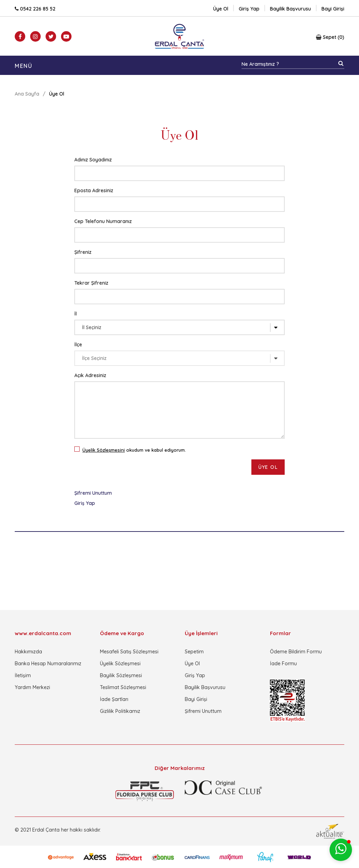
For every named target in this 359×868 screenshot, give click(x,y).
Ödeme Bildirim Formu (296, 652)
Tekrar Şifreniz (91, 283)
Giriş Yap (85, 503)
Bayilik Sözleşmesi (121, 675)
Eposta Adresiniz (94, 190)
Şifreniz (83, 252)
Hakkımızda (28, 652)
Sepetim (194, 652)
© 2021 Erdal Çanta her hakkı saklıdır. (58, 830)
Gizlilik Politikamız (120, 711)
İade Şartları (114, 699)
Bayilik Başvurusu (205, 687)
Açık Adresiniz (90, 375)
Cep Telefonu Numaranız (103, 221)
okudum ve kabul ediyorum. (132, 449)
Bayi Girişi (196, 699)
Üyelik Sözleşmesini (104, 450)
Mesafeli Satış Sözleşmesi (129, 652)
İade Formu (283, 664)
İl (76, 314)
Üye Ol (221, 9)
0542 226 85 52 (35, 9)
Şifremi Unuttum (93, 493)
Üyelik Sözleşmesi (120, 664)
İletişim (23, 675)
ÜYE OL (268, 467)
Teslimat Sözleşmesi (123, 687)
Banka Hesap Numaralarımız (48, 664)
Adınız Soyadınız (93, 160)
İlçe (78, 345)
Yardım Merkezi (32, 687)
